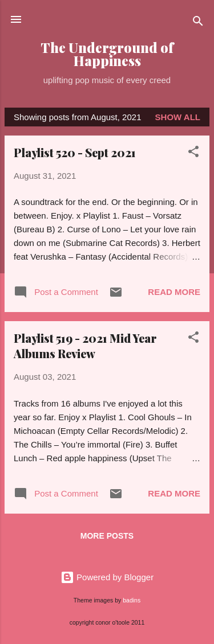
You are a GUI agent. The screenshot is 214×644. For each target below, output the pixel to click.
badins (132, 600)
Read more (174, 292)
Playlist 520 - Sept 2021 (75, 152)
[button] (193, 153)
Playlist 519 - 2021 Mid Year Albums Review (85, 346)
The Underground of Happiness (107, 54)
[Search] (198, 23)
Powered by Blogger (107, 577)
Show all (178, 117)
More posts (107, 536)
